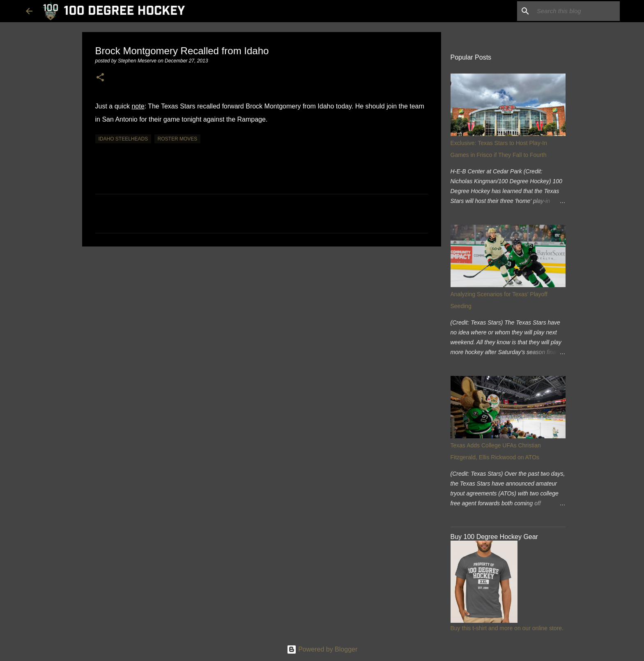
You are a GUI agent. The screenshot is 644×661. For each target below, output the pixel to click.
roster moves (178, 139)
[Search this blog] (577, 11)
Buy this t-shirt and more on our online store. (507, 628)
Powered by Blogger (322, 649)
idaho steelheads (123, 139)
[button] (100, 78)
